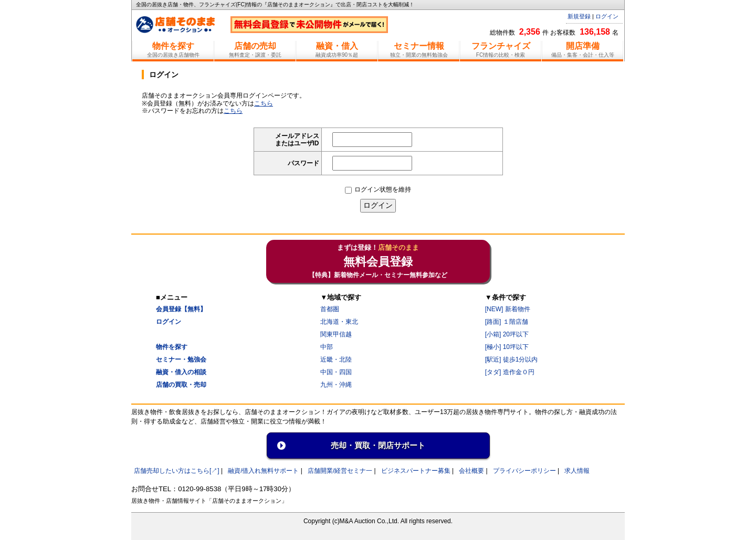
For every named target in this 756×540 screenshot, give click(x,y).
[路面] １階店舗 (507, 322)
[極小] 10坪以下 (507, 347)
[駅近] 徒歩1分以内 (512, 359)
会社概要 (471, 471)
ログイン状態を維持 (378, 189)
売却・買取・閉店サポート (378, 445)
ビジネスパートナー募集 (416, 471)
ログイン (607, 16)
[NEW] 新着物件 (508, 309)
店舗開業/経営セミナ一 (340, 471)
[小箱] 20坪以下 (507, 334)
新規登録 (579, 16)
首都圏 (330, 309)
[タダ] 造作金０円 (510, 372)
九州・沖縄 (336, 385)
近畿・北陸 (336, 359)
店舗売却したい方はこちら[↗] (177, 471)
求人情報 (577, 471)
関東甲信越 (336, 334)
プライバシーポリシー (524, 471)
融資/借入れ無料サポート (263, 471)
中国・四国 (336, 372)
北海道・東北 (339, 322)
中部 (327, 347)
